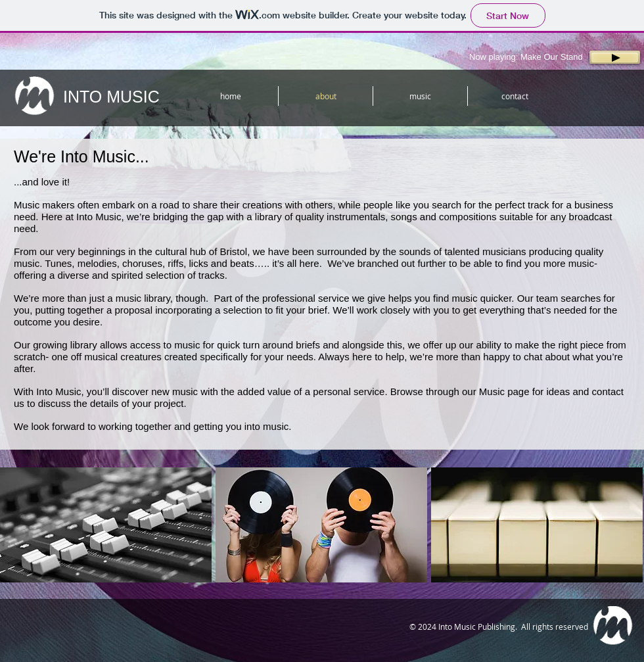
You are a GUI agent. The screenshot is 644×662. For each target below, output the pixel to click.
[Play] (615, 57)
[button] (106, 525)
